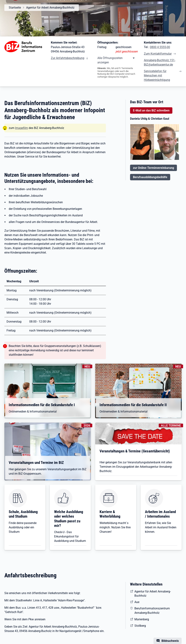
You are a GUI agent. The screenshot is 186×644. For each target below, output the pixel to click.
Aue (137, 602)
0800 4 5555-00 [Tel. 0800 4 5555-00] (160, 47)
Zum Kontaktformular (158, 54)
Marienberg (142, 619)
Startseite (15, 8)
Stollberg (140, 626)
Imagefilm (22, 128)
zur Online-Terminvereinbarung (153, 168)
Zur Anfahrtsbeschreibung (68, 58)
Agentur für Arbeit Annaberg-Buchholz (50, 8)
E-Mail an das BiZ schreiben (151, 110)
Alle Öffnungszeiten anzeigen (110, 60)
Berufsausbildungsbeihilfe (150, 177)
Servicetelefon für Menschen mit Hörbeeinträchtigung (157, 75)
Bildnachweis (170, 641)
